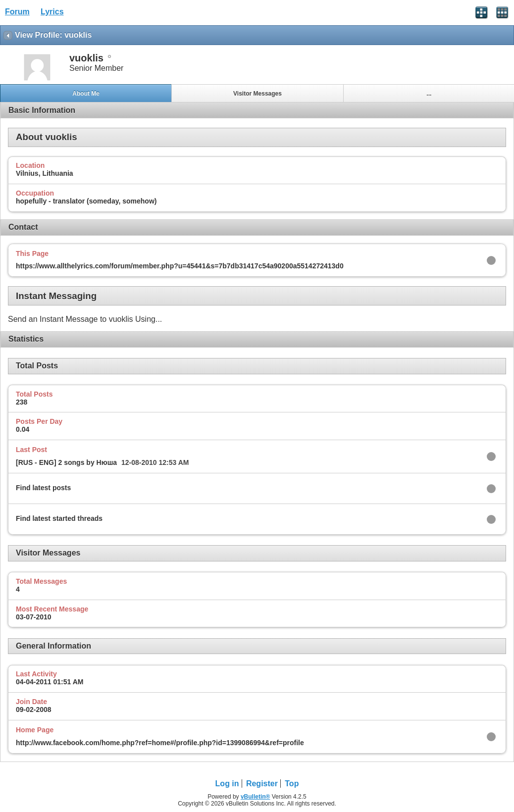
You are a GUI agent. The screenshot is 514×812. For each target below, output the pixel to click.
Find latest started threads (59, 518)
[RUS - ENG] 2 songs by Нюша (66, 462)
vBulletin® (256, 797)
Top (292, 784)
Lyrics (52, 12)
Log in (227, 784)
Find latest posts (43, 488)
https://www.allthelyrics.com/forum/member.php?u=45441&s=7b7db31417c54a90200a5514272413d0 (180, 266)
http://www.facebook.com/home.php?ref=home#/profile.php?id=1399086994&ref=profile (160, 743)
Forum (17, 12)
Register (262, 784)
